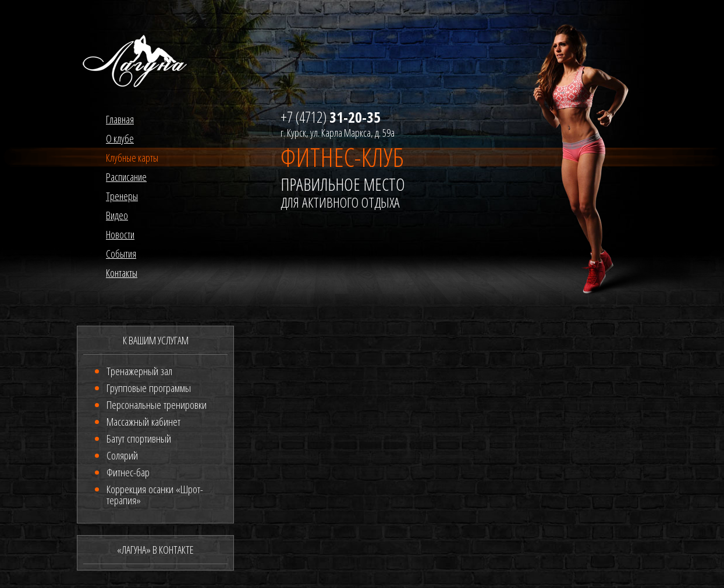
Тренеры (122, 196)
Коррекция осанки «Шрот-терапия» (155, 495)
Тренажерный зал (139, 371)
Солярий (122, 455)
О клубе (120, 138)
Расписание (126, 177)
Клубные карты (132, 158)
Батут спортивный (139, 439)
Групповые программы (149, 388)
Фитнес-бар (128, 472)
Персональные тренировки (157, 405)
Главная (120, 119)
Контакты (122, 273)
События (121, 254)
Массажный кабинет (143, 422)
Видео (117, 215)
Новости (120, 234)
